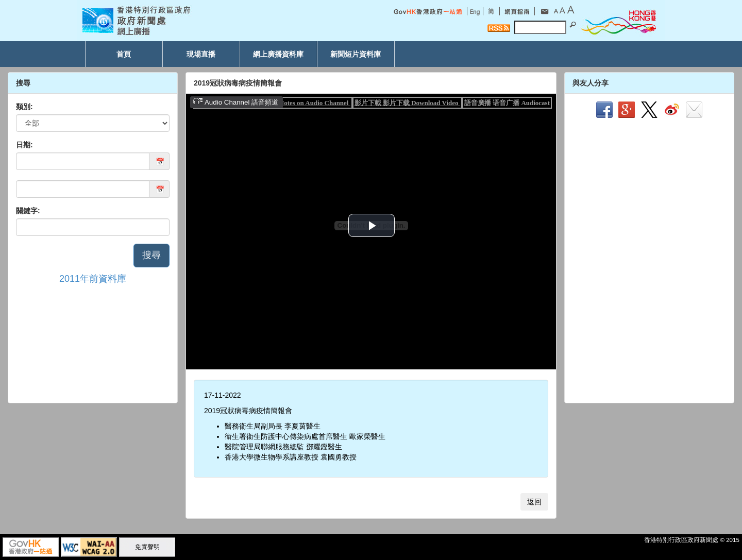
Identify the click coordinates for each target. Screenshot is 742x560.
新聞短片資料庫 (356, 54)
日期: (24, 145)
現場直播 (201, 54)
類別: (24, 107)
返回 (534, 502)
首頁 (124, 54)
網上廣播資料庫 (278, 54)
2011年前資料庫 (93, 279)
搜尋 (151, 255)
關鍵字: (28, 211)
